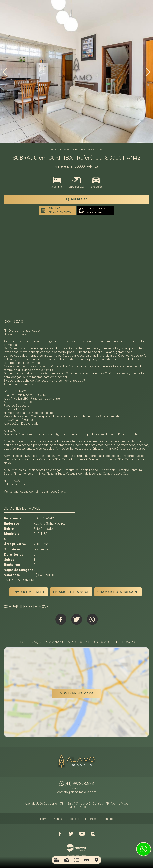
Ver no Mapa (120, 804)
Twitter (77, 619)
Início (54, 150)
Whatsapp (92, 619)
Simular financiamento (60, 210)
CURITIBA (73, 150)
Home (44, 819)
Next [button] (148, 72)
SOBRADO (83, 150)
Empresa (91, 819)
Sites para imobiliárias (76, 856)
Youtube (82, 834)
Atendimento (144, 849)
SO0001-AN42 (96, 150)
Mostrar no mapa (77, 693)
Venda (58, 819)
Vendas (63, 150)
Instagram (93, 834)
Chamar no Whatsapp (118, 592)
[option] (76, 72)
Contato (108, 819)
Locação (74, 819)
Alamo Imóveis (76, 762)
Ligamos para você (71, 592)
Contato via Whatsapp (96, 211)
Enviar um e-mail (29, 592)
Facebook (61, 619)
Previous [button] (5, 72)
